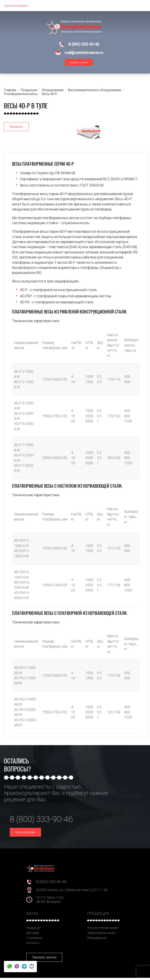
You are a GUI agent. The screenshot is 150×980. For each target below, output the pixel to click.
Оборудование (97, 940)
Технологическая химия (103, 930)
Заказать (16, 129)
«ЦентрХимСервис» (16, 6)
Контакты (33, 945)
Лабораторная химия (101, 935)
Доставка (33, 935)
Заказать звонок (79, 64)
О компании (34, 940)
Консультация (25, 834)
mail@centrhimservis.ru (84, 53)
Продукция (33, 930)
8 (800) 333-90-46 (84, 44)
